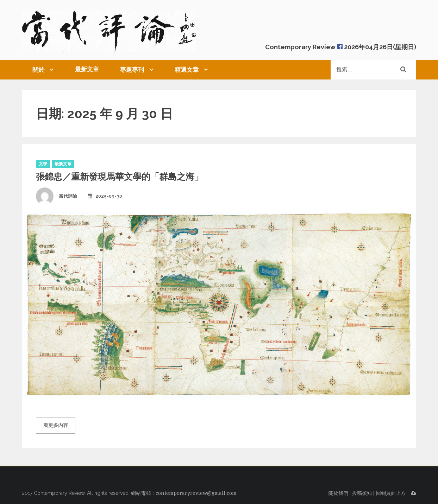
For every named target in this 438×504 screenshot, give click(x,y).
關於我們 (338, 493)
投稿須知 (362, 493)
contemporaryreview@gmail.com (196, 493)
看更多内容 (56, 425)
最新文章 (87, 69)
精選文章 (187, 70)
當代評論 (68, 196)
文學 (43, 164)
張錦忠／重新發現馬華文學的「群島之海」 (120, 177)
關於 (38, 70)
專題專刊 (132, 70)
